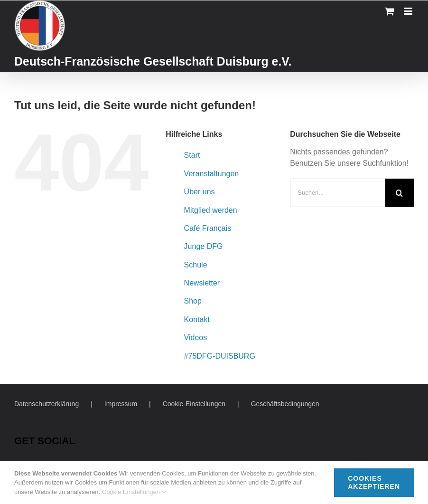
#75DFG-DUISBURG (220, 356)
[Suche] (400, 193)
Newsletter (202, 283)
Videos (196, 338)
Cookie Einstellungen (134, 492)
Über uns (200, 192)
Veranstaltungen (212, 174)
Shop (193, 301)
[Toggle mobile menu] (409, 11)
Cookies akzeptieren (374, 482)
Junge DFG (204, 246)
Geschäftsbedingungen (285, 404)
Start (192, 155)
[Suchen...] (338, 193)
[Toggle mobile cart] (390, 11)
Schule (196, 265)
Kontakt (197, 319)
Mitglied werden (211, 210)
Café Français (208, 228)
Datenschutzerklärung (47, 404)
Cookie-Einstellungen (194, 404)
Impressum (121, 404)
